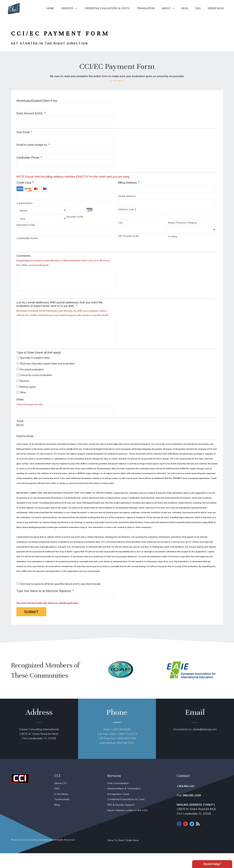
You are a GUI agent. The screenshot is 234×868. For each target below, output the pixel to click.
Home (50, 8)
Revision (25, 394)
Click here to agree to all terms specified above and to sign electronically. (61, 597)
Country (173, 236)
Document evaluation (32, 382)
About (166, 8)
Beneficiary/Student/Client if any (37, 101)
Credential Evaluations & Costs (107, 8)
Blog (185, 8)
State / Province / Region (183, 223)
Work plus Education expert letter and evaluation (47, 376)
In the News (117, 81)
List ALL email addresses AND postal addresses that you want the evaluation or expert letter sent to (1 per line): (60, 309)
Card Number (24, 203)
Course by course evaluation (36, 388)
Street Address (127, 196)
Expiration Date (26, 217)
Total (20, 434)
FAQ (198, 8)
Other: (20, 412)
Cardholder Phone (29, 158)
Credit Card (25, 183)
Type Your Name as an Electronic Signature (45, 604)
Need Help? (212, 863)
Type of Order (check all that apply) (39, 365)
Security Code (75, 217)
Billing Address (129, 183)
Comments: (24, 254)
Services (67, 8)
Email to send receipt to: (33, 145)
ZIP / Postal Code (128, 236)
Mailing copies (28, 399)
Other (23, 405)
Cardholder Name (27, 230)
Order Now (216, 8)
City (120, 223)
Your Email (24, 132)
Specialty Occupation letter (35, 370)
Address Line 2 (127, 209)
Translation (146, 8)
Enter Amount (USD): (31, 113)
